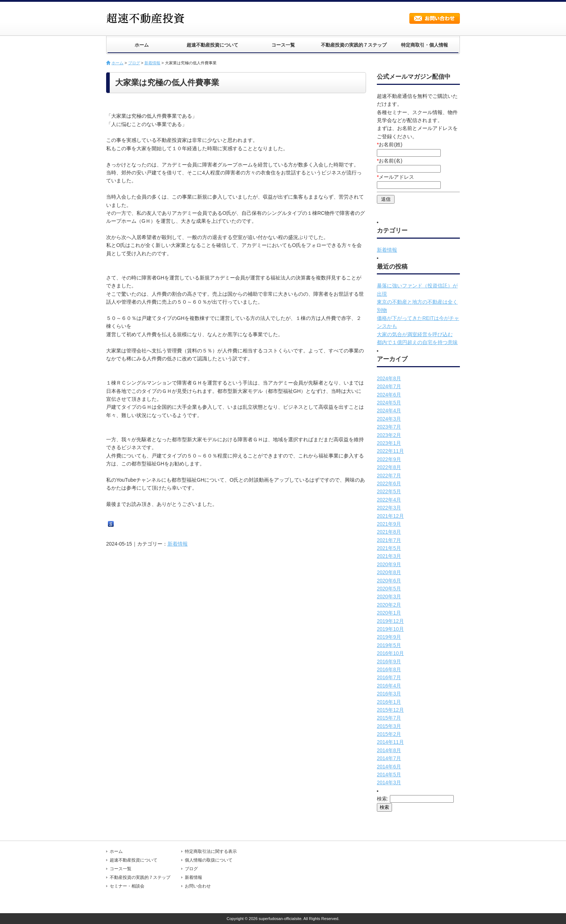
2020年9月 (389, 564)
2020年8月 (389, 572)
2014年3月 (389, 782)
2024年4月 (389, 411)
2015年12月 (390, 710)
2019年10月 (390, 629)
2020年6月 (389, 581)
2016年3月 (389, 694)
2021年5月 (389, 548)
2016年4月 (389, 686)
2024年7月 (389, 386)
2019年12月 (390, 621)
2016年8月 (389, 669)
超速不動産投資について (212, 45)
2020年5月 (389, 589)
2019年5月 (389, 645)
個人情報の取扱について (209, 860)
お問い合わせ (435, 18)
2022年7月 (389, 476)
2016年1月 (389, 702)
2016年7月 (389, 677)
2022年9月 (389, 459)
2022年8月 (389, 467)
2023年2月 (389, 435)
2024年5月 (389, 403)
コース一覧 (283, 45)
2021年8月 (389, 532)
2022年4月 (389, 500)
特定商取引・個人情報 (425, 45)
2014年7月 (389, 758)
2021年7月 (389, 540)
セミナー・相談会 (127, 886)
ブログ (134, 63)
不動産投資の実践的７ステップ (354, 45)
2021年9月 (389, 524)
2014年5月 (389, 775)
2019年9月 (389, 637)
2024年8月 (389, 378)
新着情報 (152, 63)
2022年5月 (389, 491)
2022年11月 (390, 451)
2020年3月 (389, 597)
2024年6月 (389, 395)
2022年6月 (389, 483)
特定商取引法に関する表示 (211, 851)
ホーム (142, 45)
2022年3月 (389, 508)
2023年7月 (389, 427)
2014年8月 (389, 750)
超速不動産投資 (148, 18)
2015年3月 (389, 726)
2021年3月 (389, 556)
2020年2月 (389, 605)
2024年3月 (389, 419)
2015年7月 (389, 718)
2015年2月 (389, 734)
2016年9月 (389, 661)
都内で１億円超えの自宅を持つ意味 (417, 342)
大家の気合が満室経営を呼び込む (415, 334)
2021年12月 (390, 516)
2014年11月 (390, 742)
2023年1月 (389, 443)
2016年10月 (390, 653)
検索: (383, 799)
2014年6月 (389, 767)
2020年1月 (389, 613)
